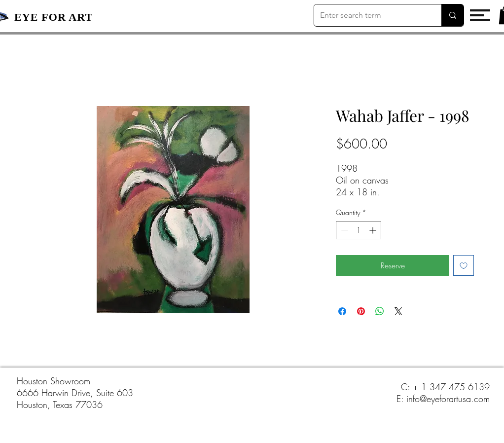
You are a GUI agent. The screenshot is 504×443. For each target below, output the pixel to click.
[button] (480, 15)
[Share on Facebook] (342, 311)
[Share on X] (398, 311)
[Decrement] (343, 230)
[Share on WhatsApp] (380, 311)
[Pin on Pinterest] (361, 311)
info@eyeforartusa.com (448, 399)
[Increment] (374, 230)
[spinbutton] (359, 230)
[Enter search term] (370, 15)
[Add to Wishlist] (464, 265)
